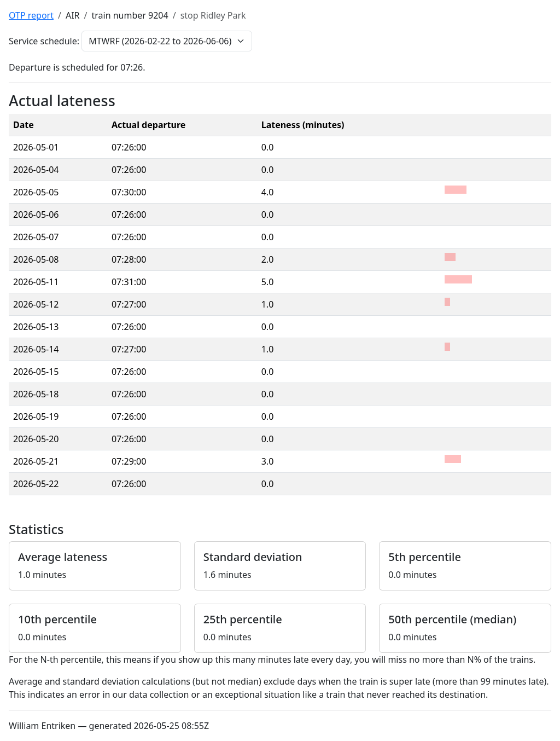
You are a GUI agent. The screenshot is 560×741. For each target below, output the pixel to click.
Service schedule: (44, 41)
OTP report (31, 15)
